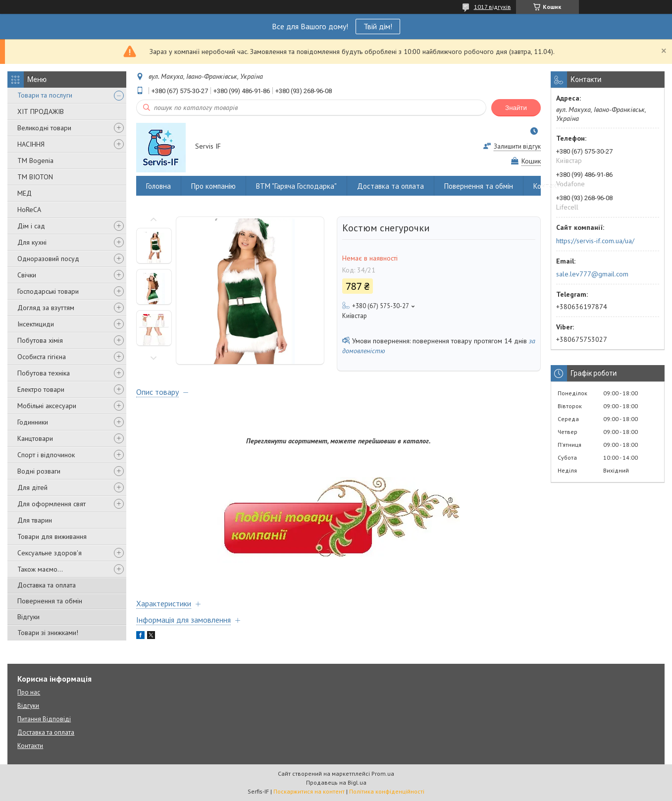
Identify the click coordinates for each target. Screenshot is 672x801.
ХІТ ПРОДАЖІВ (41, 111)
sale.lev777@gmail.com (592, 274)
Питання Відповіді (44, 719)
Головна (158, 186)
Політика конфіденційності (387, 791)
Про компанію (213, 186)
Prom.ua (383, 774)
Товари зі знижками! (48, 633)
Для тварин (35, 520)
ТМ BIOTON (35, 177)
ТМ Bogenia (35, 160)
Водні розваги (39, 471)
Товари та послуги (45, 95)
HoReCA (29, 210)
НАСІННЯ (31, 144)
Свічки (27, 275)
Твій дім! (378, 26)
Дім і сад (31, 226)
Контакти (549, 186)
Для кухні (32, 242)
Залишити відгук (517, 146)
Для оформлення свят (52, 504)
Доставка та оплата (47, 585)
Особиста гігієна (42, 357)
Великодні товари (44, 128)
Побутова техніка (44, 373)
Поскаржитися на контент (309, 791)
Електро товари (41, 389)
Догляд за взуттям (46, 308)
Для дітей (32, 487)
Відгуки (28, 617)
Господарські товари (48, 291)
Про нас (29, 692)
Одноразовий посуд (48, 259)
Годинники (33, 422)
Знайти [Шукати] (516, 108)
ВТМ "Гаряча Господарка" (296, 186)
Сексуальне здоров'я (50, 553)
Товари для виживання (52, 536)
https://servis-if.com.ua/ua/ (595, 241)
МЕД (25, 193)
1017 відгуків (492, 7)
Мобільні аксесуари (47, 406)
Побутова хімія (40, 340)
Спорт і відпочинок (46, 455)
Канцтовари (35, 438)
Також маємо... (40, 569)
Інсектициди (36, 324)
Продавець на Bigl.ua (336, 782)
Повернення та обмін (50, 601)
